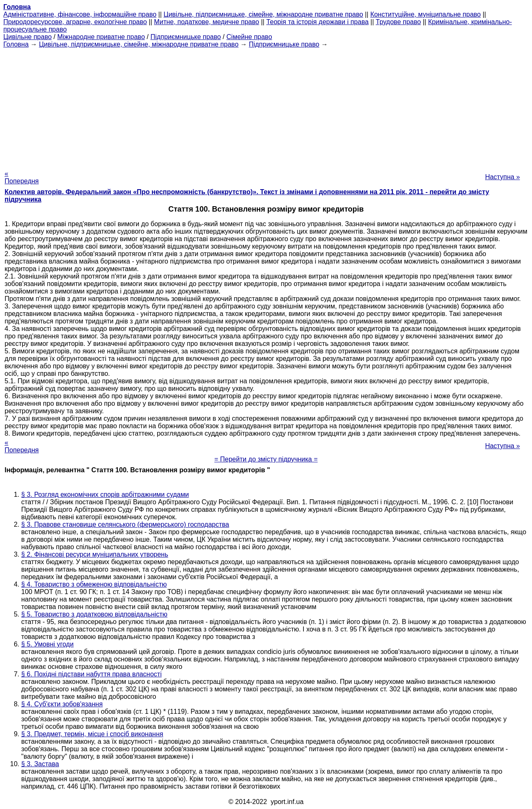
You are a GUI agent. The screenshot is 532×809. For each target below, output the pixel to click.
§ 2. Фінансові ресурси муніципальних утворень (95, 554)
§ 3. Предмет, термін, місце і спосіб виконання (92, 734)
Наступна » (502, 177)
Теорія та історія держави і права (318, 22)
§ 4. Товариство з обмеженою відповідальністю (94, 584)
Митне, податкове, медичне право (207, 22)
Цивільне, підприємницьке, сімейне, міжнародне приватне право (264, 14)
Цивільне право (27, 37)
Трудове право (398, 22)
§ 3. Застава (40, 764)
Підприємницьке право (186, 37)
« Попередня (22, 177)
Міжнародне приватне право (101, 37)
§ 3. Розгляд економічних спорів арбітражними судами (105, 495)
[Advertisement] (266, 106)
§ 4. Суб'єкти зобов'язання (62, 704)
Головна (16, 44)
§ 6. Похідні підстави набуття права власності (91, 674)
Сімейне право (249, 37)
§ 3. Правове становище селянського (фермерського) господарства (125, 524)
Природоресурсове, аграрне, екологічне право (75, 22)
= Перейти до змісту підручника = (266, 459)
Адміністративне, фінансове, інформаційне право (80, 14)
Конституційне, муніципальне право (426, 14)
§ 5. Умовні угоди (47, 644)
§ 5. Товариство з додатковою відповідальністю (94, 614)
